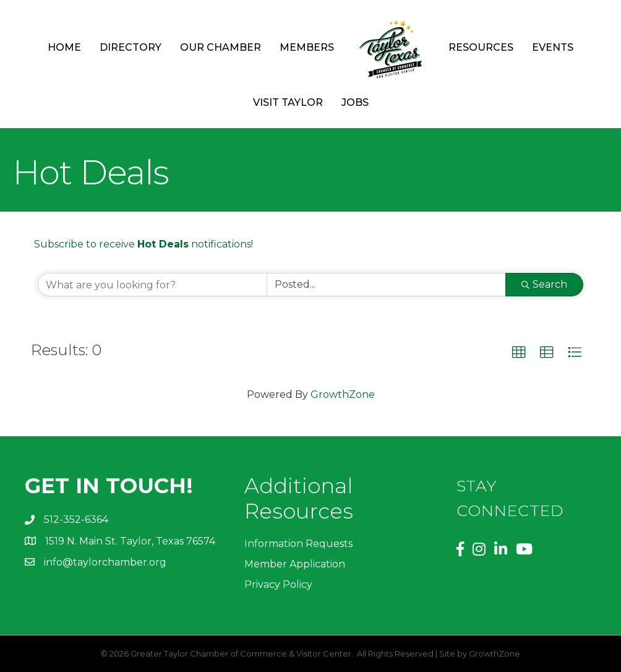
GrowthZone (343, 394)
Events (553, 47)
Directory (131, 47)
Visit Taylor (288, 102)
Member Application (295, 564)
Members (307, 47)
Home (64, 47)
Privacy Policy (278, 584)
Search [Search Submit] (544, 284)
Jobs (355, 102)
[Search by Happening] (386, 285)
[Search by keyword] (152, 285)
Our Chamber (221, 47)
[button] (519, 353)
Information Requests (298, 544)
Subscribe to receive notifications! (143, 244)
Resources (481, 47)
